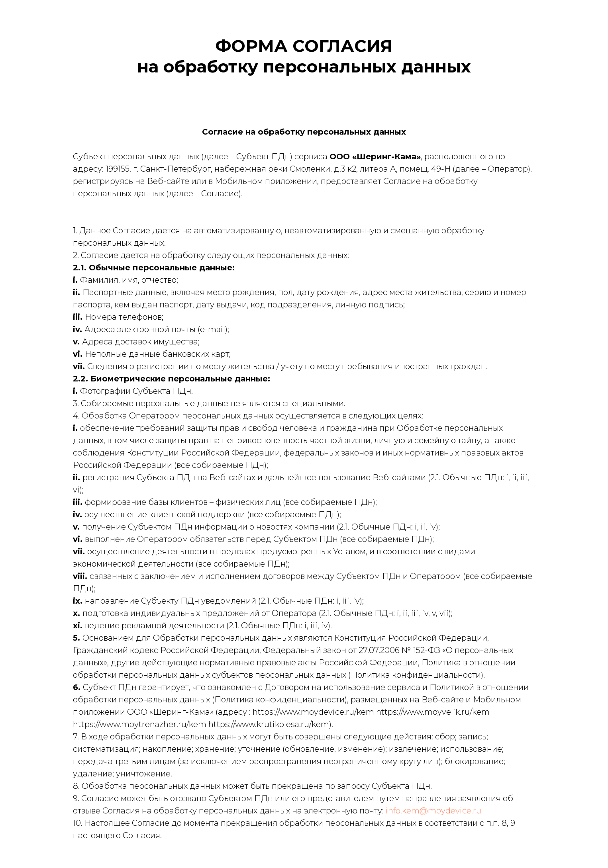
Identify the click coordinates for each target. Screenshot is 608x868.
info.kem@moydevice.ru (433, 811)
